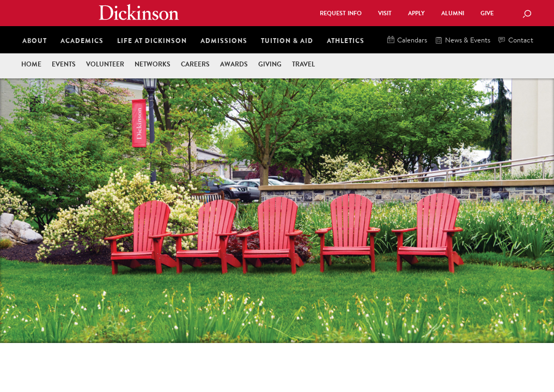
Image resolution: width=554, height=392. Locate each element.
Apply (416, 13)
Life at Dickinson (152, 41)
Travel (303, 64)
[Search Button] (527, 15)
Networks (153, 64)
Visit (385, 13)
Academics (82, 41)
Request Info (341, 13)
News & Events (463, 41)
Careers (195, 64)
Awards (234, 64)
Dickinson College (139, 12)
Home (31, 64)
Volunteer (105, 64)
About (35, 41)
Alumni (453, 13)
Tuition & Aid (287, 41)
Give (487, 13)
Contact (516, 41)
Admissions (224, 41)
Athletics (346, 41)
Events (64, 64)
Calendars (407, 41)
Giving (270, 64)
